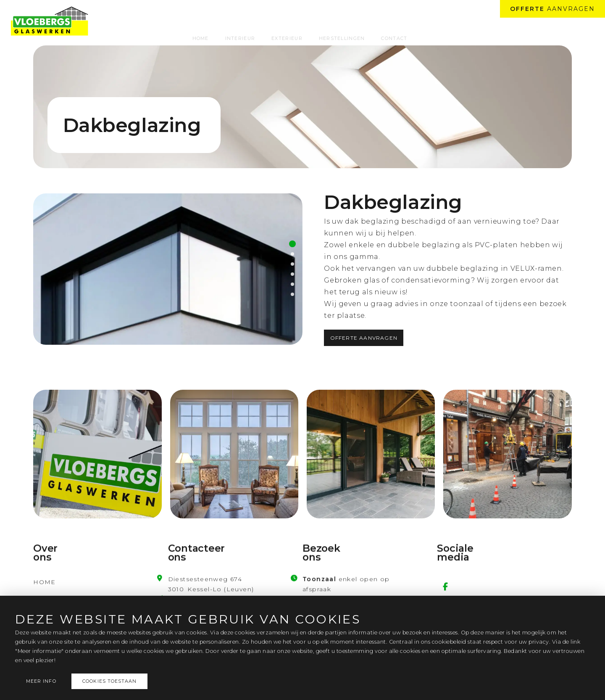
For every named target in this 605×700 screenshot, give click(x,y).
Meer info (41, 681)
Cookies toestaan (109, 681)
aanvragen (552, 9)
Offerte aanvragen (364, 338)
